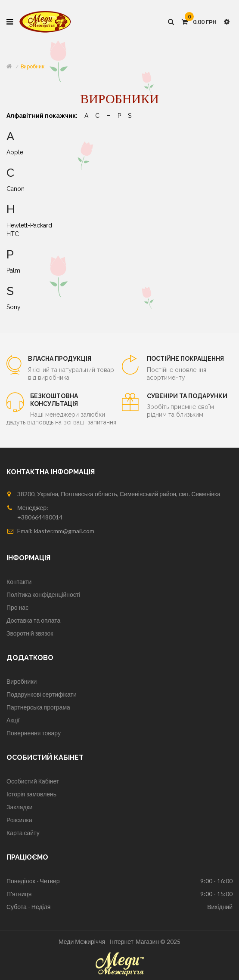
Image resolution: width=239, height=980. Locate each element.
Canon (16, 189)
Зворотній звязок (30, 633)
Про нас (17, 607)
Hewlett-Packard (29, 225)
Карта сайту (23, 833)
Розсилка (19, 820)
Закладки (20, 807)
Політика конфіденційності (43, 594)
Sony (14, 307)
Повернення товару (34, 733)
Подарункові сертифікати (42, 694)
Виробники (22, 681)
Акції (13, 720)
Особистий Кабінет (33, 781)
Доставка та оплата (33, 620)
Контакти (19, 582)
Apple (15, 152)
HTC (13, 234)
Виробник (33, 67)
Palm (13, 270)
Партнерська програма (38, 707)
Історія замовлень (31, 794)
